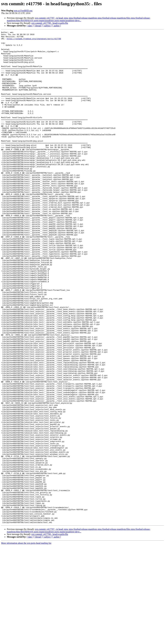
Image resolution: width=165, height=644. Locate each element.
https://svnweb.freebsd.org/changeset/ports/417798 (34, 40)
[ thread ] (38, 26)
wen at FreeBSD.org (23, 11)
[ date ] (30, 26)
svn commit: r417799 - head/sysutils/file (50, 23)
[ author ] (57, 26)
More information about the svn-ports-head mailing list (26, 642)
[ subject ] (47, 26)
